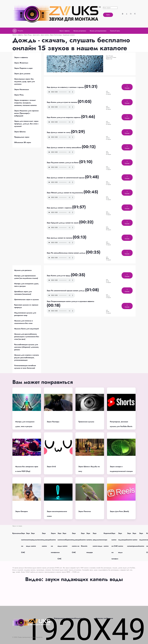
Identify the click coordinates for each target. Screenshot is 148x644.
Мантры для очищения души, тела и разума (27, 285)
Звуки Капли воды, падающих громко (62, 35)
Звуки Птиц (19, 95)
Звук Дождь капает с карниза (59, 208)
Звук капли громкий (136, 540)
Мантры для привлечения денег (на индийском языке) (26, 277)
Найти (108, 15)
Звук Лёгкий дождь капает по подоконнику (65, 193)
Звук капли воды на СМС (60, 546)
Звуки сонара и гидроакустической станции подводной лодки (121, 471)
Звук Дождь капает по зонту (59, 132)
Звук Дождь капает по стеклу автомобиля (64, 148)
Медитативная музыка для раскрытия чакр (25, 314)
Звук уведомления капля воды (98, 540)
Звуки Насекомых (22, 89)
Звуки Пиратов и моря (23, 68)
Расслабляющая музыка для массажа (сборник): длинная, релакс (27, 347)
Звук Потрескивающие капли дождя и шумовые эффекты (70, 301)
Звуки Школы (20, 132)
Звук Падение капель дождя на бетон (63, 163)
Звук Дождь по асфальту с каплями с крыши (66, 87)
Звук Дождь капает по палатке (60, 238)
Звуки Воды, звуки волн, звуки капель (36, 35)
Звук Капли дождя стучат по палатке (62, 102)
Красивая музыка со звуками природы (26, 306)
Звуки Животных (21, 63)
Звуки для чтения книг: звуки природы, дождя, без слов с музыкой (26, 124)
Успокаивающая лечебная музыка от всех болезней (25, 367)
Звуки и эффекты (18, 35)
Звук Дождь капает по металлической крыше (66, 178)
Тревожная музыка (86, 422)
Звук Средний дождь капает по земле (63, 223)
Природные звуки (22, 137)
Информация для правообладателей (69, 618)
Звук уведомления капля (36, 540)
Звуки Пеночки (85, 511)
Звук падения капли (143, 540)
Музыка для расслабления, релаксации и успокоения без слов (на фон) (27, 337)
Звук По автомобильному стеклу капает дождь (66, 253)
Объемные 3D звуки (23, 142)
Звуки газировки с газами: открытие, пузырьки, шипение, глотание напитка (25, 103)
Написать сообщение (104, 618)
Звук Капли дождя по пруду (59, 276)
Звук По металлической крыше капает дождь (66, 291)
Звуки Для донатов (22, 74)
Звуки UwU (51, 467)
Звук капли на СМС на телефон (115, 546)
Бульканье (17, 533)
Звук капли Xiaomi (84, 540)
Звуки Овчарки (22, 511)
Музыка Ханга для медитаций (27, 329)
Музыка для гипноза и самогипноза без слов (24, 322)
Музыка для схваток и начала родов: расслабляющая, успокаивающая (27, 358)
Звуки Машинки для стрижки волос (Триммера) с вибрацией (26, 113)
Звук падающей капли (46, 540)
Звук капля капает (130, 540)
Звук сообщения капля (67, 540)
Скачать (127, 87)
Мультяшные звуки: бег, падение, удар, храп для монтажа (24, 82)
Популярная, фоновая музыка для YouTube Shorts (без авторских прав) (121, 426)
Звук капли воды (29, 540)
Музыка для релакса (23, 270)
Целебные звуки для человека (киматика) (23, 293)
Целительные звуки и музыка (26, 299)
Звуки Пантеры (53, 422)
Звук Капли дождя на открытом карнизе (64, 117)
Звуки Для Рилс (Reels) (119, 511)
